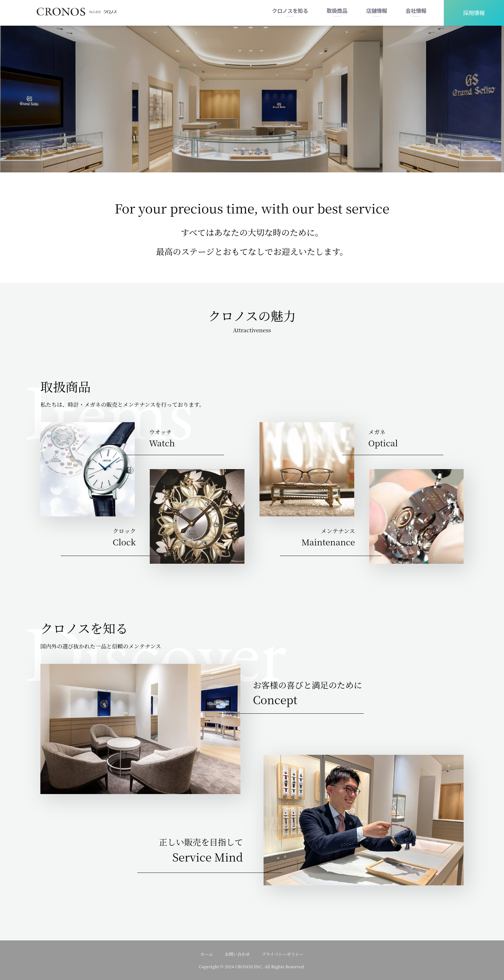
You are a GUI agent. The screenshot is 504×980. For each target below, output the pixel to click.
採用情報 (474, 13)
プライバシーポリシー (283, 954)
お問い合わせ (237, 954)
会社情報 (416, 10)
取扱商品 (337, 10)
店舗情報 (377, 10)
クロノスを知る (290, 10)
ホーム (207, 954)
